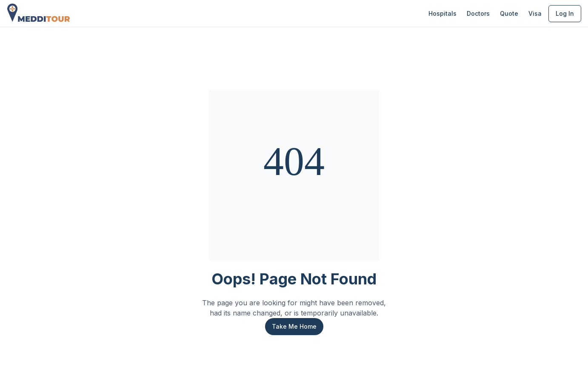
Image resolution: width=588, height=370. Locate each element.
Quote (509, 13)
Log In (565, 13)
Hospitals (442, 13)
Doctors (478, 13)
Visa (535, 13)
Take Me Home (294, 326)
